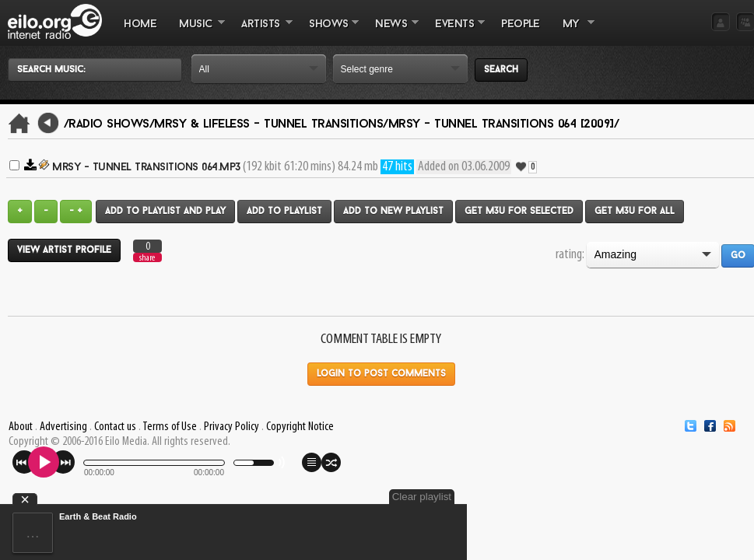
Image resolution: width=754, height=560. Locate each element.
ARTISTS (261, 32)
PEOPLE (520, 24)
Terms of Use (170, 427)
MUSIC (196, 32)
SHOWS (328, 32)
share (147, 258)
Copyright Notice (300, 427)
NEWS (391, 32)
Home (140, 24)
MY (573, 32)
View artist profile (64, 250)
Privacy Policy (231, 427)
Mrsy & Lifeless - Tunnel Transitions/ (271, 124)
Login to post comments (381, 374)
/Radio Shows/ (109, 124)
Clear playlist (422, 497)
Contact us (115, 427)
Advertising (63, 427)
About (21, 427)
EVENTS (454, 32)
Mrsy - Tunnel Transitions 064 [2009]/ (504, 124)
